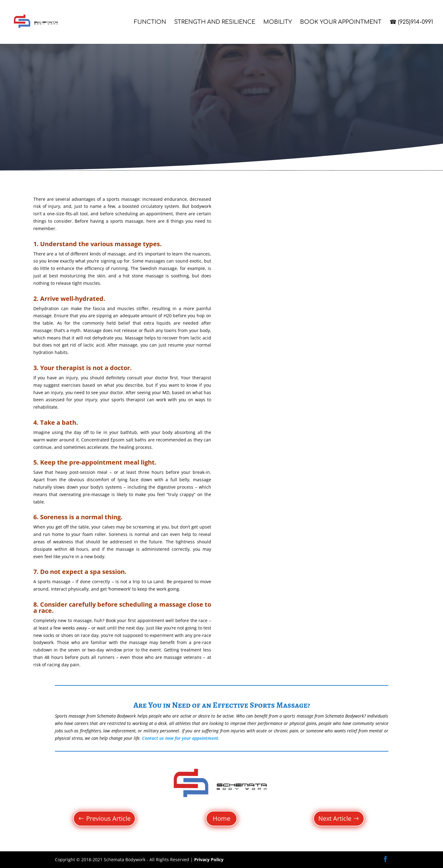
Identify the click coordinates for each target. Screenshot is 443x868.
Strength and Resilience (215, 22)
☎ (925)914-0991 (411, 22)
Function (150, 22)
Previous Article (108, 818)
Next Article (335, 818)
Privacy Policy (209, 860)
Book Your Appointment (341, 22)
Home (221, 818)
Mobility (278, 22)
